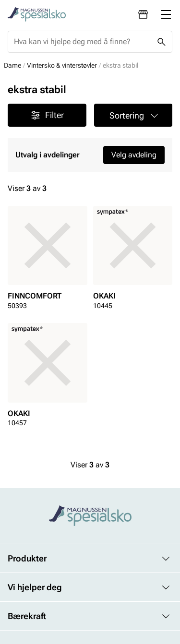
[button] (133, 115)
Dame (12, 65)
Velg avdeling (134, 155)
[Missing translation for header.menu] (166, 14)
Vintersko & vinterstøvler (62, 65)
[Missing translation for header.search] (161, 42)
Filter (47, 115)
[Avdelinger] (143, 14)
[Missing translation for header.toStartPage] (37, 14)
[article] (48, 261)
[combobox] (82, 42)
